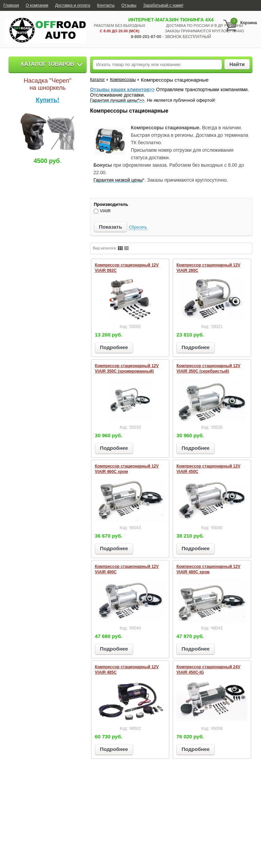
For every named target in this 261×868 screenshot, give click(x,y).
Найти (237, 64)
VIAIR (102, 211)
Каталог (98, 80)
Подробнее (114, 347)
